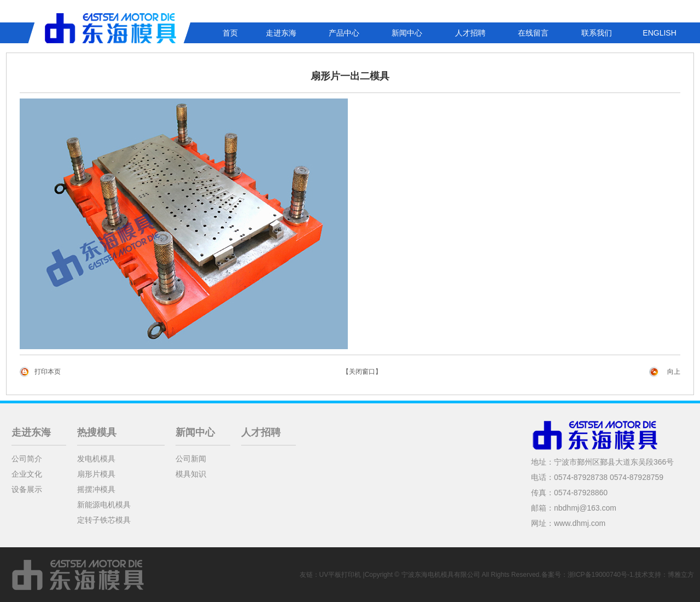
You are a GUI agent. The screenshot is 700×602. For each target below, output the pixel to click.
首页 (230, 33)
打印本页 (48, 372)
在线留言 (533, 33)
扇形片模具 (96, 474)
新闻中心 (407, 33)
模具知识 (191, 474)
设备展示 (27, 489)
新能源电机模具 (104, 505)
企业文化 (27, 474)
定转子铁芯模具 (104, 520)
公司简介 (27, 459)
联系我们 (597, 33)
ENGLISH (659, 33)
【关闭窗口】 (362, 372)
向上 (674, 372)
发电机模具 (96, 459)
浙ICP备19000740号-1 (600, 575)
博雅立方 (681, 575)
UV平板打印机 (340, 575)
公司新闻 (191, 459)
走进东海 (281, 33)
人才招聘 (470, 33)
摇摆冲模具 (96, 489)
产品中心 (344, 33)
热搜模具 (97, 432)
